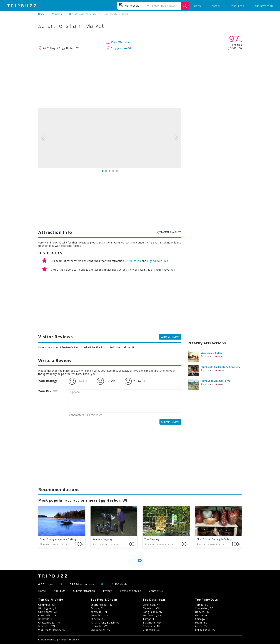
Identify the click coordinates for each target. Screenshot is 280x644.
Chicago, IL (202, 619)
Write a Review (170, 337)
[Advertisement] (140, 79)
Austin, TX (201, 626)
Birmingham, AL (48, 608)
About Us (59, 591)
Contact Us (156, 591)
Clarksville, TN (47, 615)
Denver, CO (202, 612)
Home (41, 14)
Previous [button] (43, 138)
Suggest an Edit (122, 48)
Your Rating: (48, 381)
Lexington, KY (151, 605)
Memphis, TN (47, 626)
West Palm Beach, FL (52, 630)
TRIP (22, 6)
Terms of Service (130, 591)
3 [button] (110, 171)
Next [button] (177, 138)
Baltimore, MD (152, 623)
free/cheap (134, 261)
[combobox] (134, 6)
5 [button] (117, 171)
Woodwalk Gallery (212, 353)
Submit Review (170, 422)
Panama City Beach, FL (105, 623)
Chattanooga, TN (49, 623)
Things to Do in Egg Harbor (83, 14)
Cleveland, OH (151, 608)
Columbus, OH (47, 605)
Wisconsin (57, 14)
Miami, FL (201, 623)
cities (197, 6)
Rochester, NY (152, 626)
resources (237, 6)
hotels (216, 6)
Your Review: (48, 391)
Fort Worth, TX (152, 615)
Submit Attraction (84, 591)
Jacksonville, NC (100, 630)
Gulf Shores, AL (48, 612)
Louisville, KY (99, 626)
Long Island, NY (152, 612)
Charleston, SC (204, 608)
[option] (110, 138)
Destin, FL (201, 615)
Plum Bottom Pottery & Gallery (221, 367)
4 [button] (113, 171)
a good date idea (158, 261)
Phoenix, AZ (98, 619)
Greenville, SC (151, 630)
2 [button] (106, 171)
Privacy (107, 591)
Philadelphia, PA (205, 630)
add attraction (264, 6)
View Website (120, 42)
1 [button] (102, 171)
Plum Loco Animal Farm (215, 381)
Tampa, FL (97, 608)
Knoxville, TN (46, 619)
